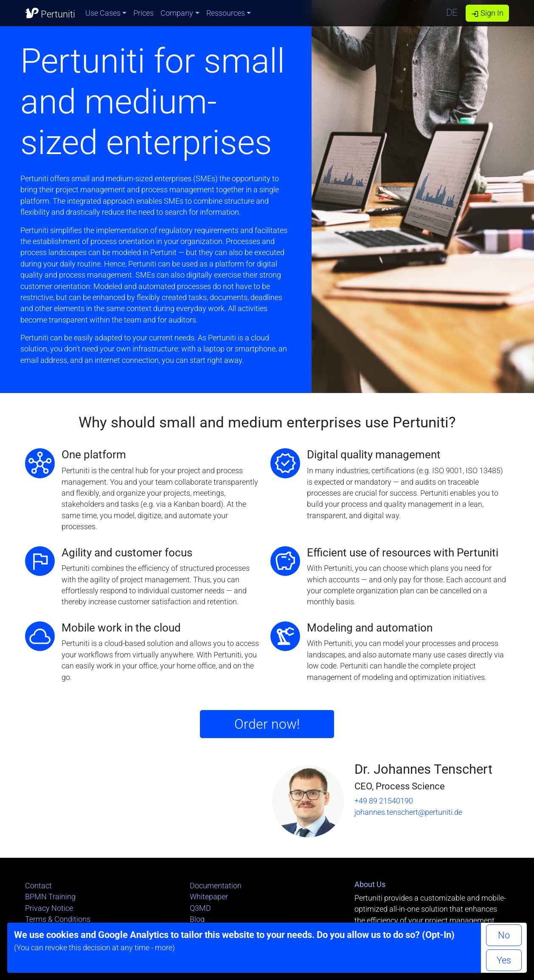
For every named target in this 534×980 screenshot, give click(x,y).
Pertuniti (50, 13)
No (504, 935)
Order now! (267, 724)
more (164, 948)
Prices (143, 13)
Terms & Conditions (58, 919)
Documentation (216, 886)
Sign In (487, 13)
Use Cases (103, 13)
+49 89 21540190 (384, 801)
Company (177, 13)
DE (452, 13)
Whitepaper (209, 897)
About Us (370, 885)
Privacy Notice (49, 908)
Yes (504, 960)
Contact (38, 886)
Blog (197, 919)
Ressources (226, 13)
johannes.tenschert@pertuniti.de (408, 812)
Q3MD (200, 908)
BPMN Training (50, 897)
